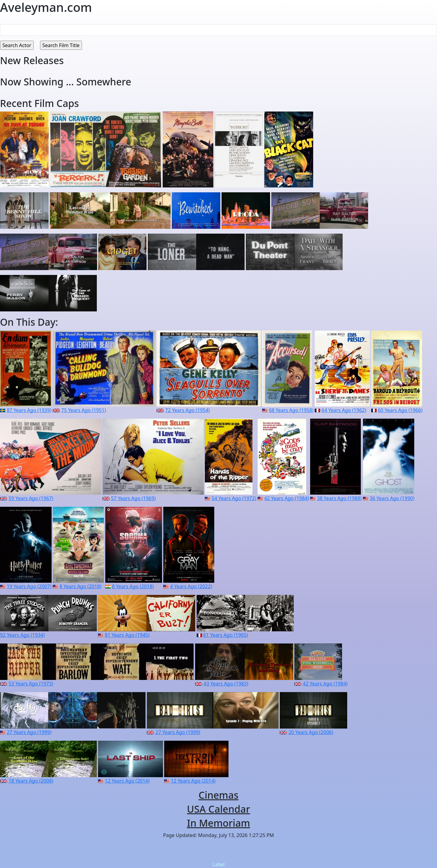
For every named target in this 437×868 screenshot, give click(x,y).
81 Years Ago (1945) (127, 635)
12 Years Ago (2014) (127, 781)
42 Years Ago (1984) (287, 498)
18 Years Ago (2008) (31, 781)
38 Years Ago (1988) (339, 498)
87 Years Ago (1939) (29, 410)
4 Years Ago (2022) (191, 586)
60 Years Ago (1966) (400, 410)
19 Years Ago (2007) (29, 586)
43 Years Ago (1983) (226, 684)
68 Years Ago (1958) (291, 410)
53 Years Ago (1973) (31, 684)
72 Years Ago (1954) (187, 410)
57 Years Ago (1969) (133, 498)
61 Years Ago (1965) (226, 635)
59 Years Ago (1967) (31, 498)
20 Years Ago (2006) (311, 732)
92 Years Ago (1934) (22, 635)
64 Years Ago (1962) (344, 410)
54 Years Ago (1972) (234, 498)
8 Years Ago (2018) (80, 586)
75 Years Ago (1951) (84, 410)
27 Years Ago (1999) (29, 732)
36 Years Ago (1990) (392, 498)
